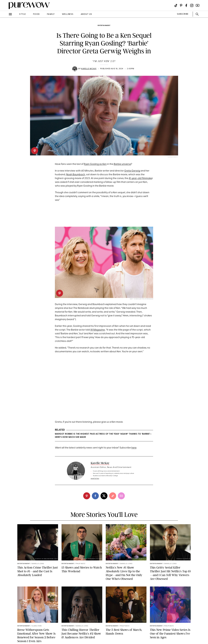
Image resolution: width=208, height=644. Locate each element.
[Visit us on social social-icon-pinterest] (181, 5)
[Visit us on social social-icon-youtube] (198, 5)
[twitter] (104, 496)
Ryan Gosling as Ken (95, 164)
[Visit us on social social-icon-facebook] (186, 5)
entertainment (104, 26)
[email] (121, 496)
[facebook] (95, 496)
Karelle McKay (89, 69)
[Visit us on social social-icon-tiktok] (176, 5)
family (51, 14)
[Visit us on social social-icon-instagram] (192, 5)
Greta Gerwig (132, 171)
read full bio (95, 479)
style (23, 14)
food (36, 14)
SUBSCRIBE (183, 14)
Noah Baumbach (76, 175)
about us (86, 14)
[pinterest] (35, 151)
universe (122, 164)
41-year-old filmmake (140, 178)
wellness (68, 14)
